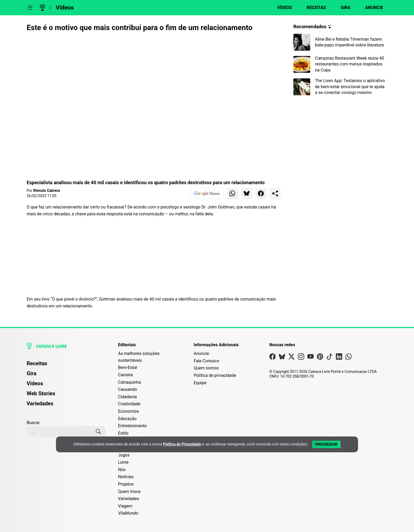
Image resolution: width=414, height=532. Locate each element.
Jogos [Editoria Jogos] (124, 455)
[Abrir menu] (30, 8)
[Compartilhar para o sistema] (275, 193)
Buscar (33, 423)
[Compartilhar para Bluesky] (247, 193)
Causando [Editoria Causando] (128, 389)
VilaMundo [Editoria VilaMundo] (128, 513)
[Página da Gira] (342, 8)
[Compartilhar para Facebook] (261, 193)
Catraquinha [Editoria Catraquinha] (129, 382)
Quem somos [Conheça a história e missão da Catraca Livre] (206, 368)
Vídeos (65, 8)
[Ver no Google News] (207, 193)
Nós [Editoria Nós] (122, 470)
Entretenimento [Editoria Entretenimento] (132, 426)
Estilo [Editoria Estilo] (123, 433)
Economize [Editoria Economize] (128, 411)
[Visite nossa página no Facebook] (272, 358)
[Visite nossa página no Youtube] (310, 358)
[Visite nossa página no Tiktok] (330, 358)
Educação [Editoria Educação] (127, 419)
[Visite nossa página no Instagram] (301, 358)
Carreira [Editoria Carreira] (125, 375)
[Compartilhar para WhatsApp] (232, 193)
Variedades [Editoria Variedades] (129, 499)
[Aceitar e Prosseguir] (326, 444)
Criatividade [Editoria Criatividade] (129, 404)
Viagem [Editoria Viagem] (125, 506)
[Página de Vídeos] (281, 8)
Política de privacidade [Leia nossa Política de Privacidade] (215, 375)
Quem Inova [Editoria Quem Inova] (129, 491)
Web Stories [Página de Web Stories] (41, 393)
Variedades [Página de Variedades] (40, 403)
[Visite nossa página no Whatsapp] (349, 358)
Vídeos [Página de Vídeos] (35, 383)
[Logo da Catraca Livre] (43, 8)
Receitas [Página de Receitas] (37, 363)
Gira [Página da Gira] (32, 373)
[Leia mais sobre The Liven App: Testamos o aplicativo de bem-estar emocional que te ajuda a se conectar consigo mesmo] (340, 87)
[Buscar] (98, 432)
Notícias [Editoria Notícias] (126, 477)
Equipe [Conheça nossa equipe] (200, 383)
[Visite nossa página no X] (291, 358)
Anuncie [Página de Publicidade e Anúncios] (201, 353)
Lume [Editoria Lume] (123, 462)
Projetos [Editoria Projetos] (126, 484)
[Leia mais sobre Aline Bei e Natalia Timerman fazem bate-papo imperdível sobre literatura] (340, 42)
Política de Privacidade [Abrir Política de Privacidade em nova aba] (182, 444)
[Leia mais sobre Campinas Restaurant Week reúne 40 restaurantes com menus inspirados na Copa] (340, 64)
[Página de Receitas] (313, 8)
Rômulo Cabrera (47, 191)
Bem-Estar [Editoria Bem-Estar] (128, 367)
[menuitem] (66, 366)
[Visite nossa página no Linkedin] (339, 358)
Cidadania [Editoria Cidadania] (127, 397)
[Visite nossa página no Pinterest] (320, 358)
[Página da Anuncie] (371, 8)
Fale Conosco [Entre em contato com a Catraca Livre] (206, 361)
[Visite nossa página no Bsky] (282, 358)
